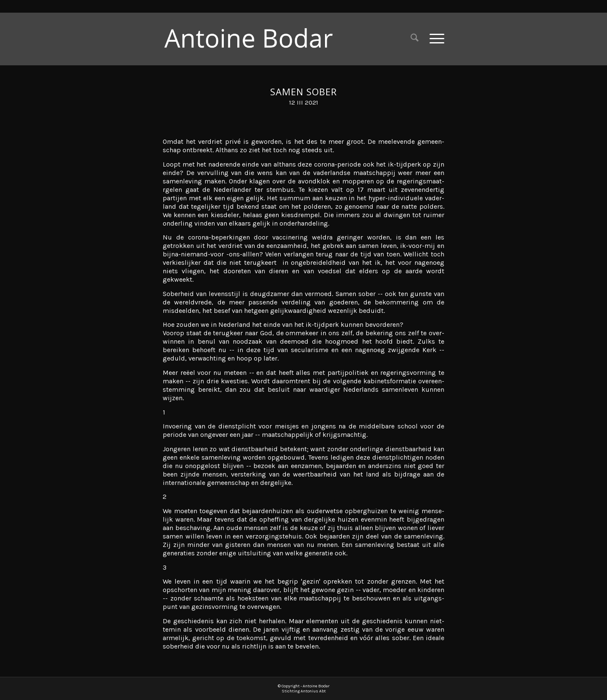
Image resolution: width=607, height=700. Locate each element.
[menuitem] (415, 39)
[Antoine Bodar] (255, 39)
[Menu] (434, 39)
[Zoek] (415, 39)
